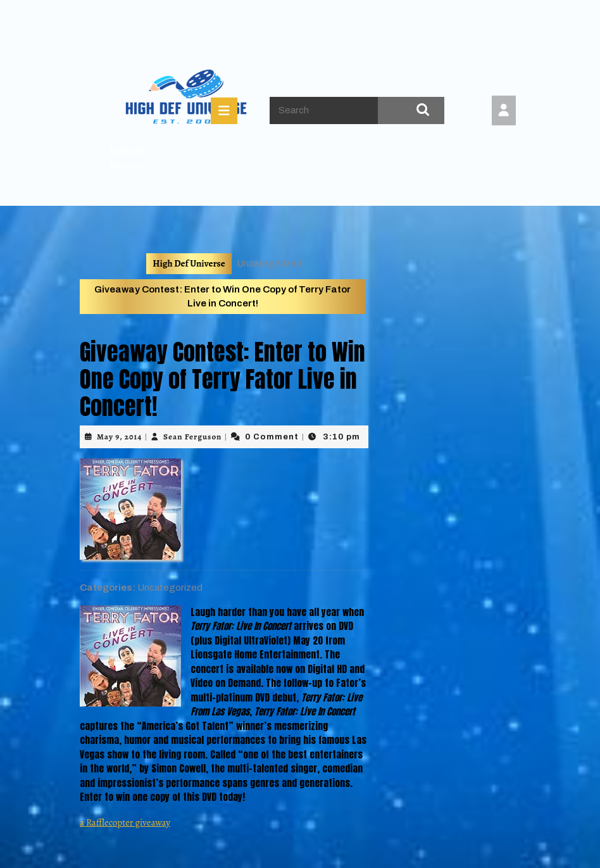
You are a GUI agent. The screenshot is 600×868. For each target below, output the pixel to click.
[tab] (224, 111)
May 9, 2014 (119, 437)
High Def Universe (189, 263)
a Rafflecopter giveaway (125, 822)
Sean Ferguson (192, 437)
